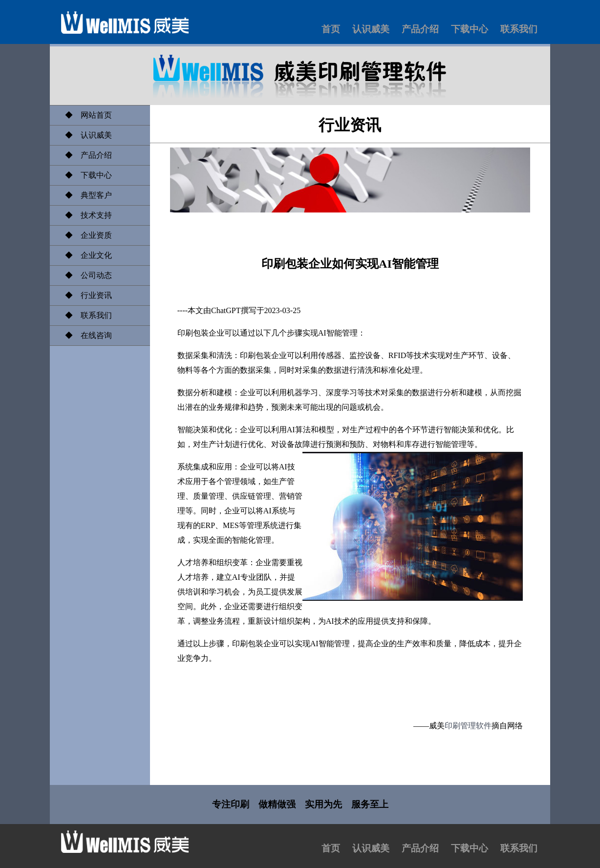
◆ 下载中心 (85, 175)
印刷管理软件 (468, 726)
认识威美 (371, 29)
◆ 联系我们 (85, 315)
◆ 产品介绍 (85, 155)
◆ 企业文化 (85, 255)
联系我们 (519, 29)
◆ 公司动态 (85, 275)
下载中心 (470, 29)
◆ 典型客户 (85, 195)
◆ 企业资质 (85, 235)
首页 (331, 29)
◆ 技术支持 (85, 215)
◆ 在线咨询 (85, 335)
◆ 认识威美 (85, 135)
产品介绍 (420, 29)
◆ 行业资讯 (85, 295)
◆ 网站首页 (85, 115)
